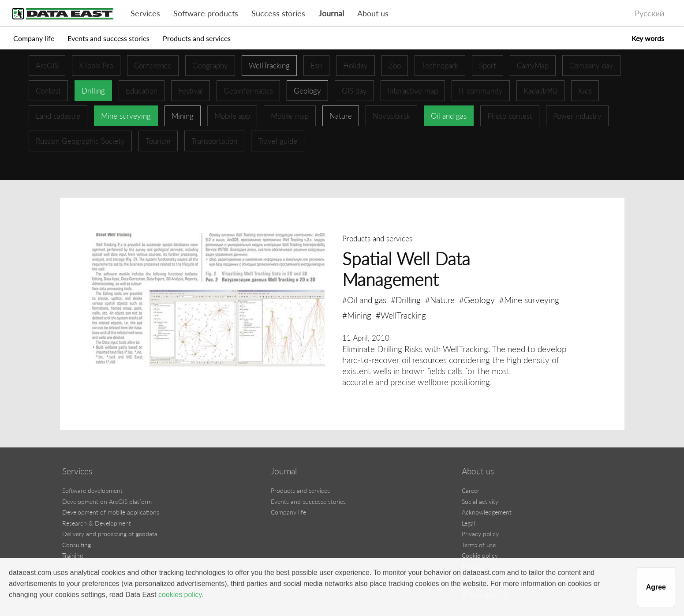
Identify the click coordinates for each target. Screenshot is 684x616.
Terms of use (479, 545)
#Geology (477, 300)
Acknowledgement (487, 512)
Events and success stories (108, 38)
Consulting (77, 545)
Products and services (197, 38)
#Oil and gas (364, 300)
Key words (648, 38)
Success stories (278, 13)
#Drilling (406, 300)
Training (73, 555)
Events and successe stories (308, 501)
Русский (649, 13)
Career (471, 490)
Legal (468, 523)
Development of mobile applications (111, 512)
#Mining (357, 315)
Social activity (480, 501)
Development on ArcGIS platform (107, 501)
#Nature (440, 300)
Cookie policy (480, 555)
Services (145, 13)
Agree (656, 587)
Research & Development (97, 523)
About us (373, 13)
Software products (206, 13)
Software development (92, 490)
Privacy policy (480, 534)
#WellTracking (401, 315)
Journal (331, 13)
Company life (34, 38)
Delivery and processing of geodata (110, 534)
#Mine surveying (529, 300)
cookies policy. (181, 595)
